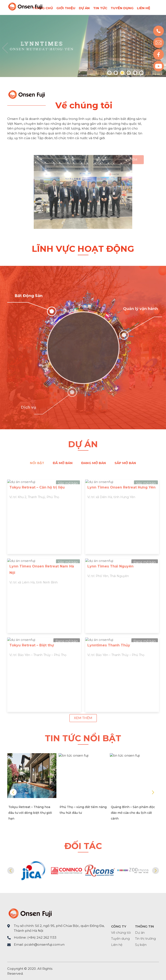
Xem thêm (83, 718)
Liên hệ (144, 8)
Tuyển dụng (122, 8)
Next (153, 792)
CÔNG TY (119, 926)
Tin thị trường (145, 938)
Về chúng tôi (121, 933)
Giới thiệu (66, 8)
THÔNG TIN (144, 926)
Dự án (84, 8)
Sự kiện (141, 945)
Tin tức (100, 8)
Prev (5, 48)
